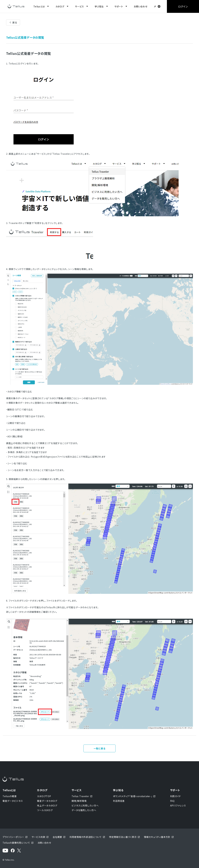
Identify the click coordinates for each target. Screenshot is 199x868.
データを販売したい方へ (84, 810)
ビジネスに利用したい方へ (85, 805)
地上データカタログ (47, 805)
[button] (157, 6)
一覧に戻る (99, 748)
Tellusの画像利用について (18, 843)
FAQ (172, 801)
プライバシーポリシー (15, 837)
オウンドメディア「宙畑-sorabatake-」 (134, 796)
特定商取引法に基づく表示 (125, 837)
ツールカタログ (45, 810)
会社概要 (59, 837)
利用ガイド (176, 796)
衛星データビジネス (13, 801)
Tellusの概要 (10, 796)
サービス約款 (40, 837)
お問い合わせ (141, 6)
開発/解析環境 (79, 801)
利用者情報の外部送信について (87, 837)
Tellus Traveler (82, 796)
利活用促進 (119, 801)
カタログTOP (44, 796)
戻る (15, 22)
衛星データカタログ (47, 801)
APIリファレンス (178, 805)
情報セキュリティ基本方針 (159, 837)
